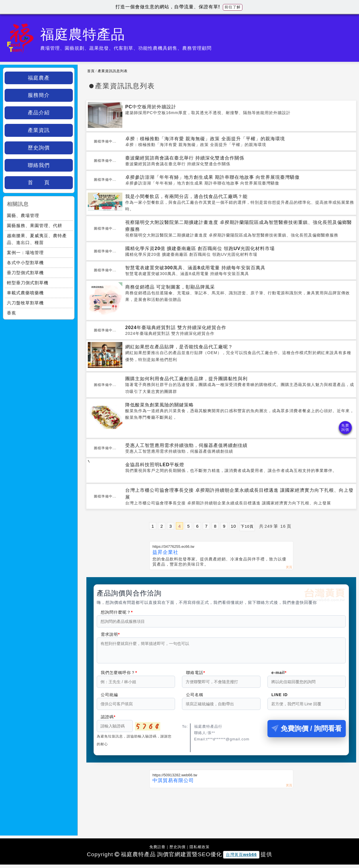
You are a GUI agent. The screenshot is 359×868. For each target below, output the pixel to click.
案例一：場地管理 (25, 252)
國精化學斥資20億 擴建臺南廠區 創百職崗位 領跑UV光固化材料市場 (200, 248)
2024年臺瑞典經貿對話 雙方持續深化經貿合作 (176, 328)
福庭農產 (39, 78)
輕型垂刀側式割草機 (28, 283)
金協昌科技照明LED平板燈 (155, 465)
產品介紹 (39, 113)
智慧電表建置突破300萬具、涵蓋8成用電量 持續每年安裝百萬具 (195, 268)
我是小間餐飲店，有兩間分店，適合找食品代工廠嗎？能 (186, 196)
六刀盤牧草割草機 (25, 303)
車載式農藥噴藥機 (25, 293)
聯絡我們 (39, 165)
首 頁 (39, 183)
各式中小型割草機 (25, 263)
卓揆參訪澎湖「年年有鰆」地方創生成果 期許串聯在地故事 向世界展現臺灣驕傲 (212, 177)
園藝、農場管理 (23, 215)
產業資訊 (39, 130)
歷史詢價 (39, 148)
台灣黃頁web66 (241, 858)
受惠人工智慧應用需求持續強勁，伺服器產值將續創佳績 (186, 445)
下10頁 (247, 526)
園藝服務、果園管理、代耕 (35, 225)
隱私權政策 (200, 850)
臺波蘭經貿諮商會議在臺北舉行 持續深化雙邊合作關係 (185, 158)
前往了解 (233, 7)
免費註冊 (157, 850)
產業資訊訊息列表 (113, 71)
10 (233, 526)
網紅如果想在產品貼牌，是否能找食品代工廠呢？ (179, 347)
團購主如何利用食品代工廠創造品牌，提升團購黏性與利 (186, 379)
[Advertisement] (221, 812)
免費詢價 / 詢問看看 (307, 732)
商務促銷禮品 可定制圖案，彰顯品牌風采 (170, 287)
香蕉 (12, 313)
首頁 (91, 71)
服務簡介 (39, 95)
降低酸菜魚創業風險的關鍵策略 (159, 405)
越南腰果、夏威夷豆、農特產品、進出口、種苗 (37, 239)
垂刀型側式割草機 (25, 273)
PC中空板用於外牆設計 (151, 107)
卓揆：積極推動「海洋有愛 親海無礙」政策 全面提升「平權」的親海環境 (205, 139)
